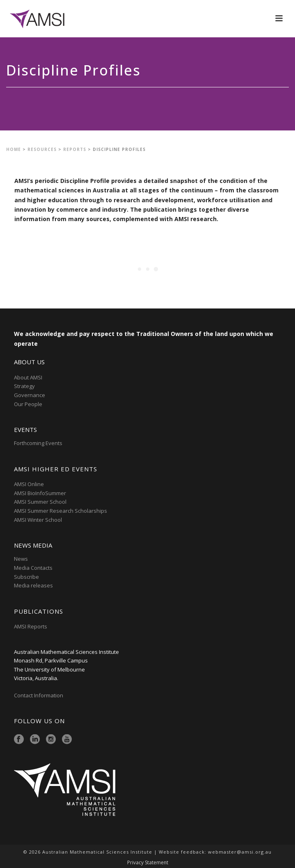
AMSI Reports (31, 626)
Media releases (33, 585)
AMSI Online (29, 484)
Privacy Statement (148, 863)
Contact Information (39, 695)
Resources (42, 149)
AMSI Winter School (38, 520)
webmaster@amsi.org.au (240, 852)
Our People (28, 404)
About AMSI (28, 377)
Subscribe (26, 577)
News (21, 559)
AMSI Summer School (40, 502)
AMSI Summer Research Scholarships (61, 511)
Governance (30, 395)
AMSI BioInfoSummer (40, 493)
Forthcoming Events (38, 443)
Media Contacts (33, 568)
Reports (75, 149)
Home (14, 149)
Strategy (24, 386)
